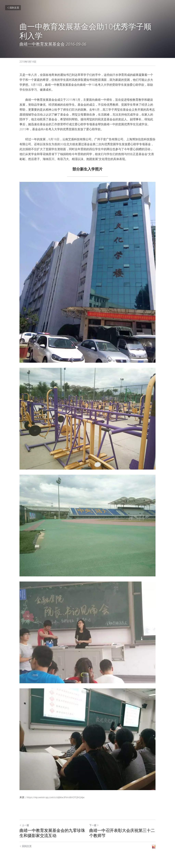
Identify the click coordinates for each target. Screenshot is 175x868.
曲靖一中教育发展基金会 (42, 44)
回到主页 (13, 8)
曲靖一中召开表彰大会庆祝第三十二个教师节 (122, 833)
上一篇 (24, 825)
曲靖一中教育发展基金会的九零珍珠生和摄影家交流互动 (52, 833)
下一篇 (94, 825)
